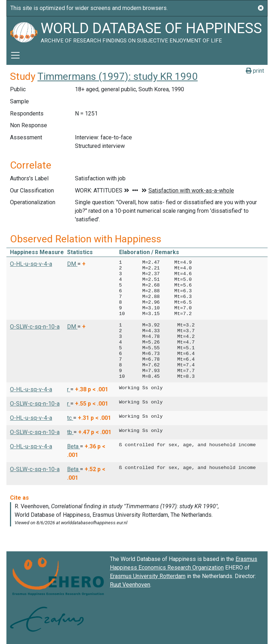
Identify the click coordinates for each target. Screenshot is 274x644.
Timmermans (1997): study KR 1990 (118, 76)
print (255, 71)
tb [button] (70, 432)
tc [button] (70, 418)
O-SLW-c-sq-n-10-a (35, 327)
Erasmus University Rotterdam (148, 576)
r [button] (69, 389)
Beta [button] (73, 446)
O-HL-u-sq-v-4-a (31, 264)
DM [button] (72, 264)
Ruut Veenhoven (130, 585)
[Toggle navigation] (15, 55)
